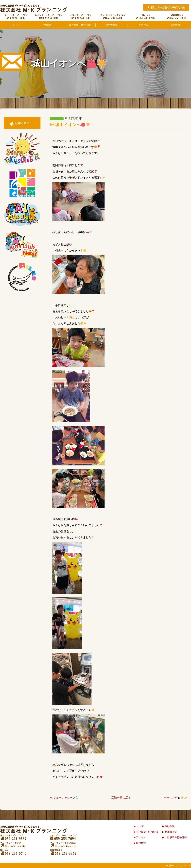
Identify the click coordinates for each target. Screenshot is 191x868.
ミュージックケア (64, 798)
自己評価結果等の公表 (166, 7)
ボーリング (175, 798)
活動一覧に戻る (121, 798)
